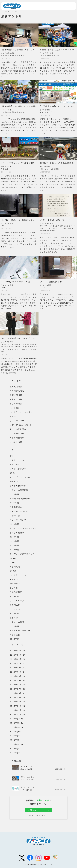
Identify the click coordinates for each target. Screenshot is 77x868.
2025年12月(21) (18, 668)
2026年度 (15, 639)
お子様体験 (15, 516)
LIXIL (12, 562)
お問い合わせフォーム (39, 810)
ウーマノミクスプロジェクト (23, 554)
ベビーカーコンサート (20, 520)
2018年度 (15, 541)
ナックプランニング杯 (20, 477)
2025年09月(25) (18, 680)
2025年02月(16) (18, 710)
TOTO (13, 558)
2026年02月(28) (18, 659)
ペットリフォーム (18, 575)
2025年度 (15, 626)
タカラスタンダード (19, 469)
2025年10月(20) (18, 676)
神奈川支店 (15, 567)
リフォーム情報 (17, 433)
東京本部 (14, 618)
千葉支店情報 (16, 395)
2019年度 (15, 537)
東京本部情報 (16, 404)
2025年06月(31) (18, 693)
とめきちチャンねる (19, 511)
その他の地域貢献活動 (20, 499)
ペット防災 (15, 408)
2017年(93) (16, 748)
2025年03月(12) (18, 706)
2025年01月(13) (18, 714)
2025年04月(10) (18, 702)
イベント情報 (16, 442)
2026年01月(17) (18, 663)
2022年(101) (16, 727)
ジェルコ (14, 588)
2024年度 (15, 613)
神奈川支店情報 (17, 391)
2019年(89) (16, 740)
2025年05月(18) (18, 697)
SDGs (12, 473)
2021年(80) (16, 731)
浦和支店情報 (16, 399)
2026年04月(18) (18, 651)
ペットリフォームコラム (21, 412)
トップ (7, 11)
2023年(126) (16, 723)
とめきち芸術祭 (17, 533)
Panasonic (15, 584)
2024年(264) (16, 719)
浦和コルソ (15, 464)
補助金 (13, 416)
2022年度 (15, 494)
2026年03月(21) (18, 655)
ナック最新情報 (17, 438)
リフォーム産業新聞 (19, 490)
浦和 (12, 456)
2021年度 (15, 503)
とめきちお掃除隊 (18, 486)
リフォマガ (15, 609)
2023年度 (15, 596)
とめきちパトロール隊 (20, 630)
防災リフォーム (17, 460)
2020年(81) (16, 736)
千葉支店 (14, 481)
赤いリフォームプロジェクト (23, 528)
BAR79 (13, 571)
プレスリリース (17, 601)
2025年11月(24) (18, 672)
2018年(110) (16, 744)
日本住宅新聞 (16, 592)
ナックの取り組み (18, 429)
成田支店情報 (16, 387)
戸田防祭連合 (16, 507)
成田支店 (14, 579)
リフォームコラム (18, 421)
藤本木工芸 (15, 605)
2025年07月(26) (18, 689)
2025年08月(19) (18, 685)
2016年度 (15, 550)
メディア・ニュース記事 (21, 425)
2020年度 (15, 524)
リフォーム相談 (17, 622)
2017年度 (15, 545)
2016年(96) (16, 753)
